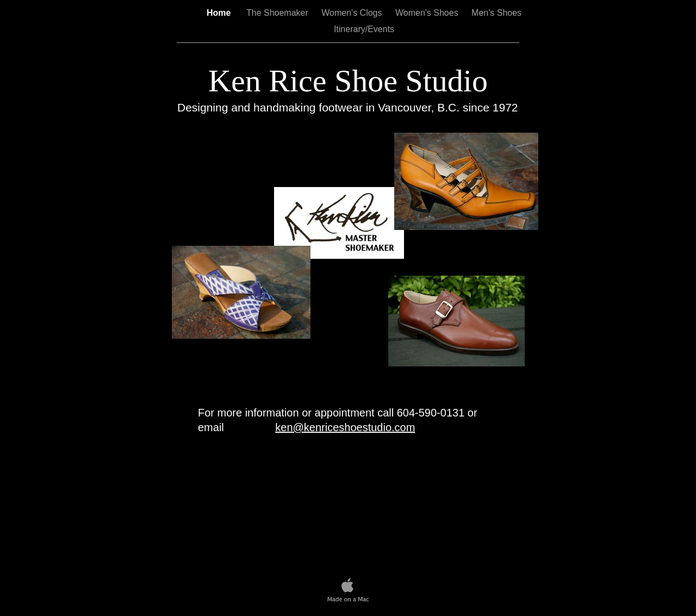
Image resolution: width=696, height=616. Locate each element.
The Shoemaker (277, 13)
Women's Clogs (353, 13)
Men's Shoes (496, 13)
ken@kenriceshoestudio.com (345, 427)
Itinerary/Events (364, 29)
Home (220, 13)
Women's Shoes (428, 13)
